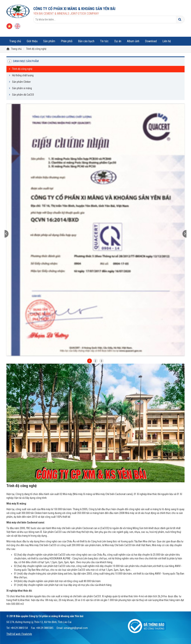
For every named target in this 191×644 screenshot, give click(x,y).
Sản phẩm (49, 41)
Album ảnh (133, 41)
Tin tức (104, 41)
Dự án (118, 41)
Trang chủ (15, 41)
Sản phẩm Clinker (21, 82)
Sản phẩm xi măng (22, 88)
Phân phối (67, 41)
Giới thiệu (32, 41)
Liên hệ (167, 41)
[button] (20, 234)
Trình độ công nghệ (36, 49)
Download (151, 41)
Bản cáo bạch (86, 41)
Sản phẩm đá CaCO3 (23, 95)
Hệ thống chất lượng (23, 75)
